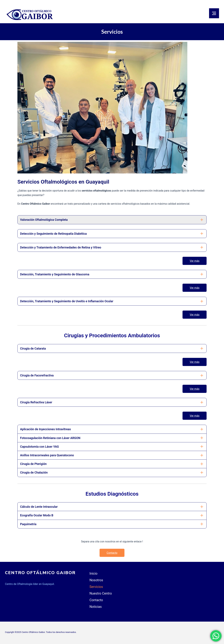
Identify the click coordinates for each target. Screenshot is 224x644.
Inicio (93, 573)
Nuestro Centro (101, 593)
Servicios (96, 587)
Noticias (96, 607)
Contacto (112, 553)
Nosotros (96, 580)
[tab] (112, 220)
